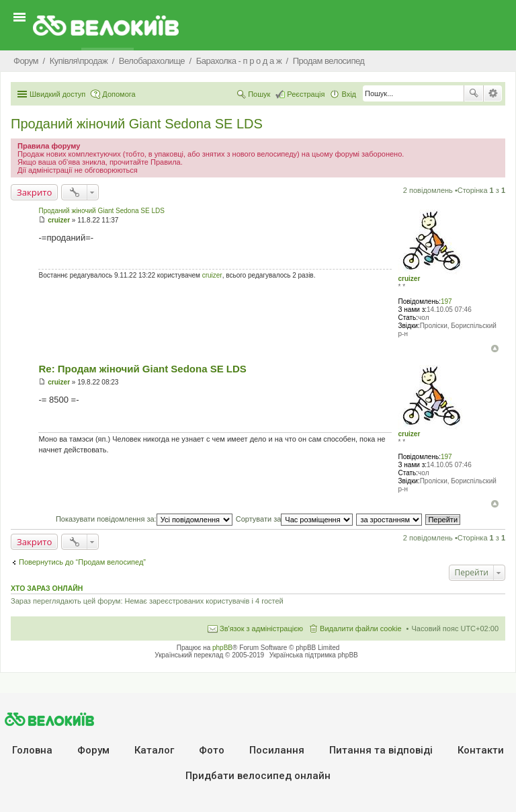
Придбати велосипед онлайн (258, 776)
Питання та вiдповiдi (381, 750)
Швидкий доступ (57, 94)
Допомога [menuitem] (119, 94)
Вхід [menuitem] (349, 94)
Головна (32, 750)
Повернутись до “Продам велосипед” (82, 562)
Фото (212, 750)
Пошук (474, 93)
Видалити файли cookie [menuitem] (361, 628)
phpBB (222, 648)
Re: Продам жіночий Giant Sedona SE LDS (142, 369)
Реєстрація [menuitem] (306, 94)
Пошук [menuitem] (259, 94)
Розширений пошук (493, 93)
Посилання (277, 750)
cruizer (409, 279)
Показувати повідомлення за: (144, 519)
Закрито (34, 192)
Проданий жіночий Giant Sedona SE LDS (137, 124)
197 (446, 301)
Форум (93, 750)
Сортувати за (295, 519)
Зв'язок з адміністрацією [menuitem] (261, 628)
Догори (495, 349)
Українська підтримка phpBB (314, 655)
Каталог (154, 750)
